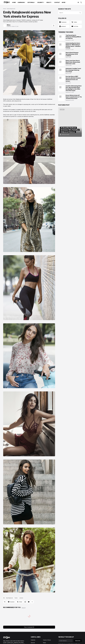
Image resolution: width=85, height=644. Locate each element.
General (33, 643)
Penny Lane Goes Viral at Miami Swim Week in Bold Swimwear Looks (73, 62)
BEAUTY (49, 2)
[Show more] (32, 602)
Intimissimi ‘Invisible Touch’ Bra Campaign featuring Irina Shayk (73, 70)
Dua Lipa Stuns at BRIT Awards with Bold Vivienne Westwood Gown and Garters (73, 79)
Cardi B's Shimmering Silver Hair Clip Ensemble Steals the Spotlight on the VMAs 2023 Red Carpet (74, 88)
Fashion (16, 598)
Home (5, 9)
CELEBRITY (40, 2)
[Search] (80, 2)
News (44, 643)
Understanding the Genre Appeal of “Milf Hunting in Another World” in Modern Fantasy (73, 45)
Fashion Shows (47, 640)
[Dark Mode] (78, 2)
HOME (14, 2)
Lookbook (21, 598)
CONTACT (57, 2)
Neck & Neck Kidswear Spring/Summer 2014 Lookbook (72, 54)
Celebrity (33, 640)
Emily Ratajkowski (11, 9)
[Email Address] (65, 641)
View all (24, 608)
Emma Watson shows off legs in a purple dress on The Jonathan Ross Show (74, 97)
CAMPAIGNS (21, 2)
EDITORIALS (31, 2)
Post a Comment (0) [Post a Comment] (29, 627)
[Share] (54, 26)
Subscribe (78, 641)
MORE (64, 2)
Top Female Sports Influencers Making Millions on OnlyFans (73, 37)
